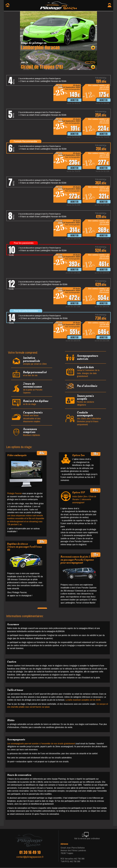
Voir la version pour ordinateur (87, 836)
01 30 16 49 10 (30, 852)
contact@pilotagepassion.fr (30, 857)
